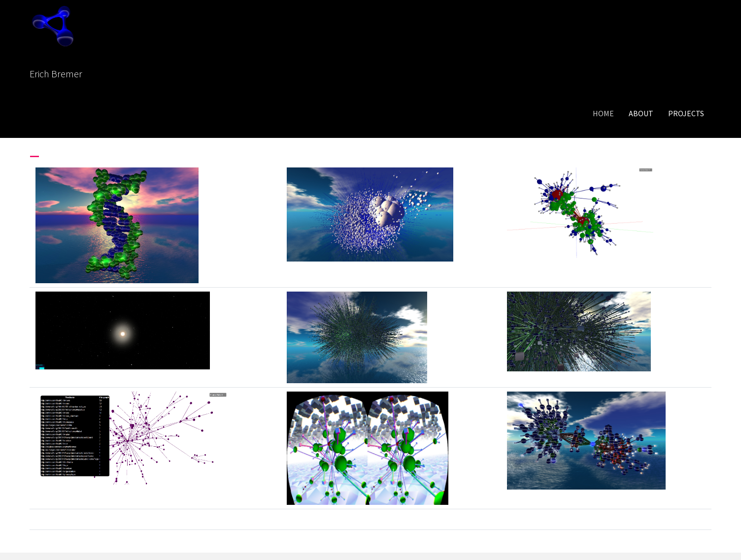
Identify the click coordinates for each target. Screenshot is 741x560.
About (641, 113)
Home (603, 113)
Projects (686, 113)
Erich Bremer (56, 74)
